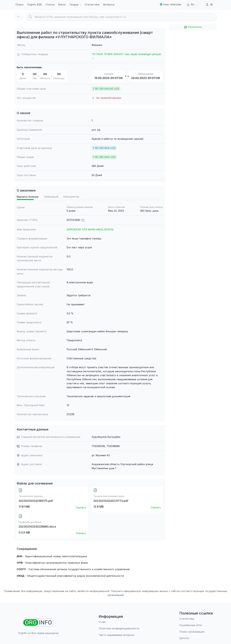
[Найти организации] (38, 623)
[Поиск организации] (196, 632)
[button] (209, 5)
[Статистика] (196, 619)
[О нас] (119, 622)
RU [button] (193, 5)
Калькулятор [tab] (71, 197)
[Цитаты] (196, 638)
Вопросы (109, 5)
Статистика (92, 5)
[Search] (126, 17)
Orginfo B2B (34, 5)
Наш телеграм (171, 4)
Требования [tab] (51, 197)
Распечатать (193, 27)
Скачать (81, 507)
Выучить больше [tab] (28, 197)
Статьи (50, 5)
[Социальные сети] (196, 625)
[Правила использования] (119, 629)
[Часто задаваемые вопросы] (119, 635)
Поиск (19, 5)
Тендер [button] (76, 5)
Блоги (62, 5)
